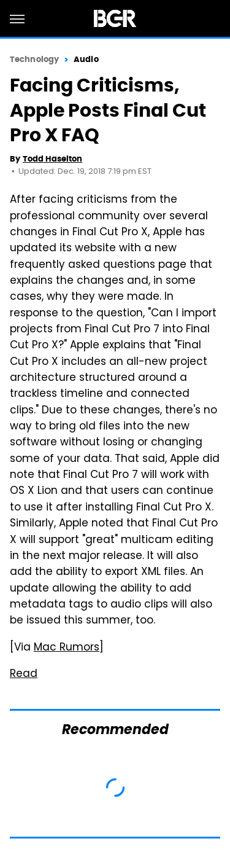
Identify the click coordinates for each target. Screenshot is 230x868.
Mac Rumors (67, 648)
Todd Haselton (52, 159)
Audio (86, 59)
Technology (34, 59)
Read (24, 674)
